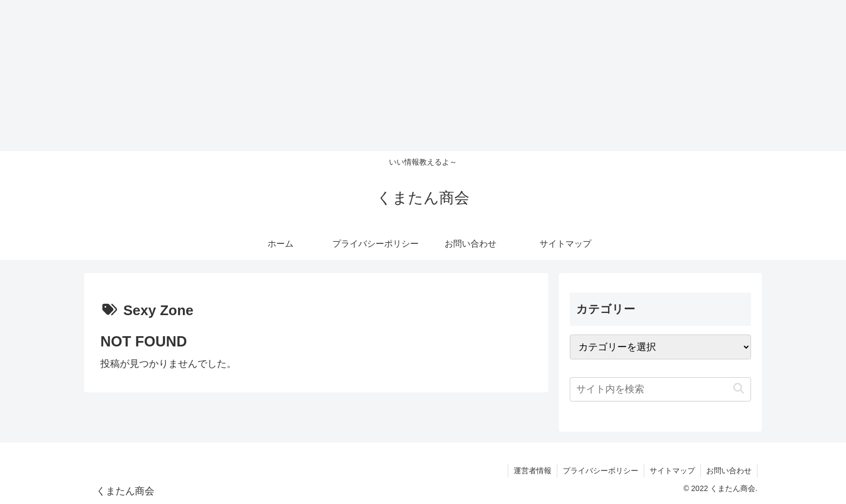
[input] (660, 389)
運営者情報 (533, 471)
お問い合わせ (729, 471)
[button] (738, 389)
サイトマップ (672, 471)
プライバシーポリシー (601, 471)
